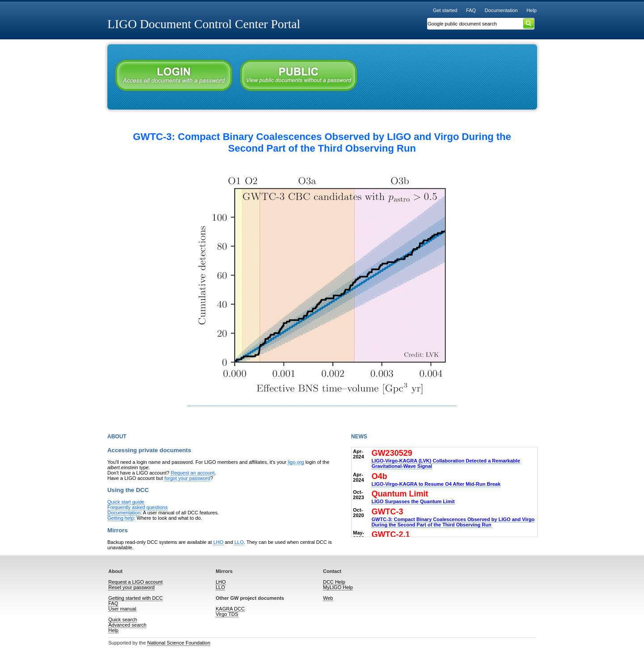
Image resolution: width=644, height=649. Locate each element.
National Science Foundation (179, 643)
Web (328, 598)
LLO (239, 542)
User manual (122, 609)
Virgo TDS (227, 614)
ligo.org (296, 462)
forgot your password (187, 478)
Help (532, 10)
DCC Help (334, 582)
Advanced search (127, 625)
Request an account (193, 473)
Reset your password (131, 587)
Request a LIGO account (135, 582)
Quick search (123, 619)
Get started (445, 10)
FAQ (471, 10)
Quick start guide (126, 502)
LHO (218, 542)
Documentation (501, 10)
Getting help (121, 518)
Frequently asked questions (138, 507)
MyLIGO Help (338, 587)
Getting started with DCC (136, 598)
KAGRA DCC (230, 609)
